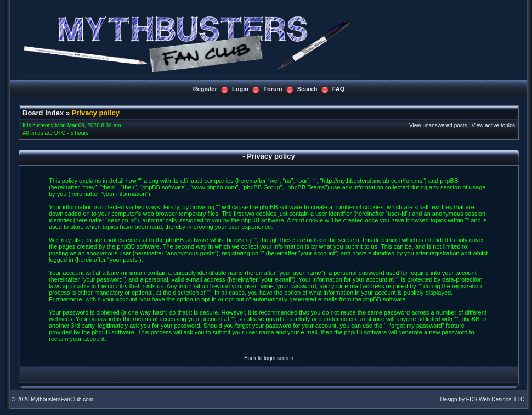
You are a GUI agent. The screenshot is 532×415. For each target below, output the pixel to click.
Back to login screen (269, 358)
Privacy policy (96, 113)
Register (205, 89)
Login (240, 89)
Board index (43, 113)
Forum (273, 89)
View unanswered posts (438, 125)
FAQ (339, 89)
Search (307, 89)
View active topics (493, 125)
